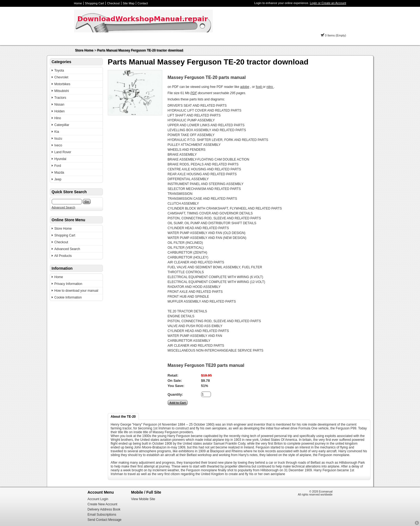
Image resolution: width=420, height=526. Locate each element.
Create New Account (102, 504)
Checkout (113, 3)
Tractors (60, 98)
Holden (60, 111)
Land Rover (63, 152)
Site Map (129, 3)
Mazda (59, 173)
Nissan (59, 104)
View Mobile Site (143, 499)
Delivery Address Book (104, 509)
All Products (63, 256)
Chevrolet (61, 77)
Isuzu (58, 139)
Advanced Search (64, 207)
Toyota (59, 70)
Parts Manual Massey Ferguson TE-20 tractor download (140, 50)
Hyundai (60, 159)
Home (78, 3)
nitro (270, 87)
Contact (143, 3)
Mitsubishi (62, 91)
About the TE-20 (123, 417)
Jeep (58, 179)
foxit (259, 87)
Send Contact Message (105, 520)
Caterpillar (62, 125)
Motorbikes (62, 84)
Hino (58, 118)
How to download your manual (76, 291)
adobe (245, 87)
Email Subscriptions (102, 515)
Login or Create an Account (328, 3)
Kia (57, 132)
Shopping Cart (94, 3)
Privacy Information (68, 284)
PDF (194, 93)
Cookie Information (68, 297)
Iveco (58, 145)
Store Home (84, 50)
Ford (58, 166)
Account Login (98, 499)
